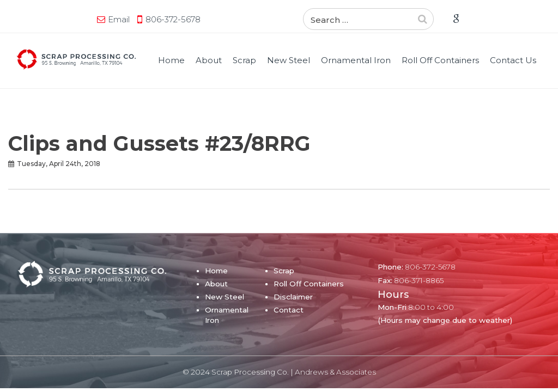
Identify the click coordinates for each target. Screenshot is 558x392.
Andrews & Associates (335, 372)
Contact (289, 310)
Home (171, 60)
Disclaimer (293, 297)
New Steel (289, 60)
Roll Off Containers (440, 60)
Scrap (244, 60)
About (209, 60)
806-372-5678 (173, 19)
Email (119, 19)
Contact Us (513, 60)
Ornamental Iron (356, 60)
